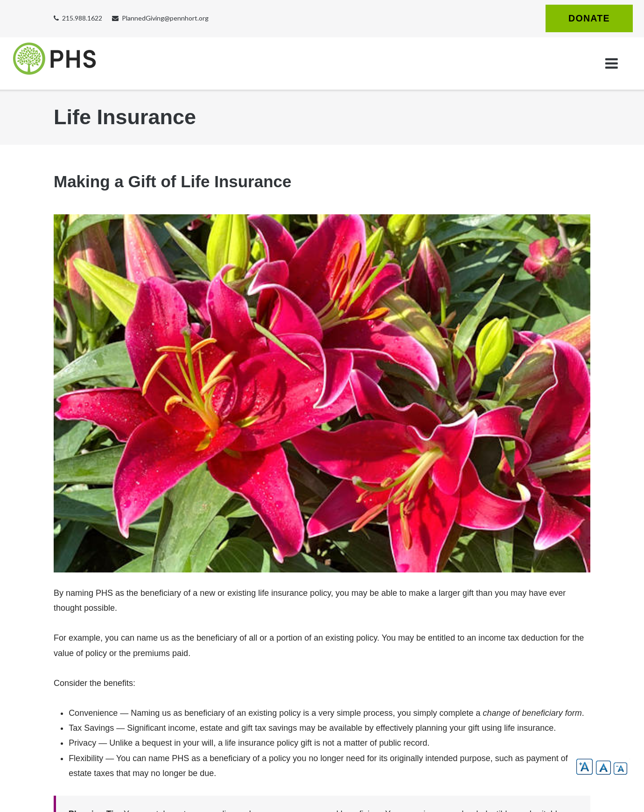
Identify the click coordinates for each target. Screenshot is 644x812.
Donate (589, 18)
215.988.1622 (82, 18)
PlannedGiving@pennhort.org (165, 18)
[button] (584, 767)
